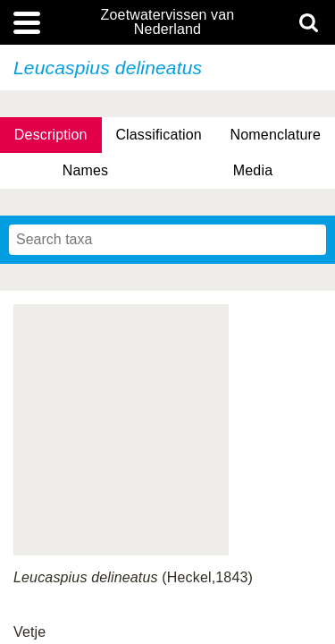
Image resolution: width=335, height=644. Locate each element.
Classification (159, 135)
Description (51, 135)
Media (253, 170)
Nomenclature (276, 135)
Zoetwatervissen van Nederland (168, 22)
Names (85, 170)
